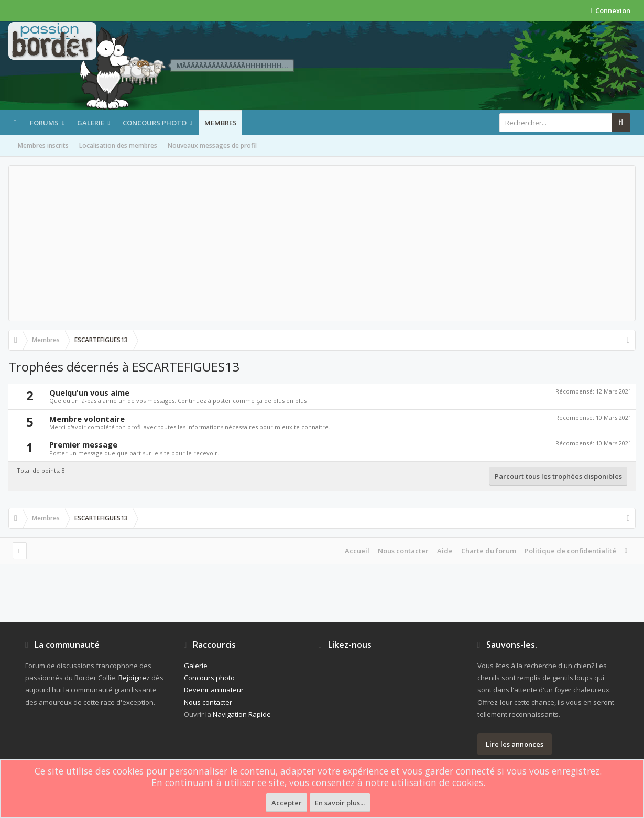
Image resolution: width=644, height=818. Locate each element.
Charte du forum (489, 551)
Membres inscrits (43, 145)
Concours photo (155, 123)
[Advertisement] (322, 243)
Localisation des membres (118, 145)
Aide (445, 551)
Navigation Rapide (242, 714)
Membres (221, 123)
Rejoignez (134, 678)
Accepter (287, 803)
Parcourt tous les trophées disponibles (558, 476)
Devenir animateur (214, 690)
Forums (44, 123)
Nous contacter (403, 551)
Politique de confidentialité (570, 551)
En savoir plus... (340, 803)
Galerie (91, 123)
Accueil (357, 551)
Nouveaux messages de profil (212, 145)
